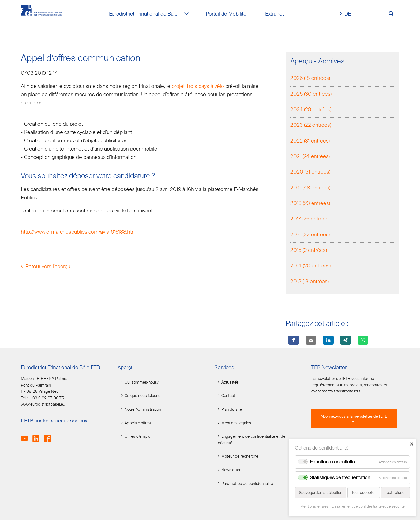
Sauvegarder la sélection (321, 493)
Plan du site (232, 409)
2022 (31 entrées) (310, 141)
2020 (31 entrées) (310, 173)
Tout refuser (395, 493)
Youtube (26, 435)
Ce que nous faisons (142, 396)
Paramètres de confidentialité (247, 484)
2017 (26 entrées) (310, 220)
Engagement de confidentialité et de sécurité (252, 440)
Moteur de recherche (240, 456)
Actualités (230, 382)
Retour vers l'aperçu (48, 267)
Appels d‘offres (138, 423)
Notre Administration (143, 409)
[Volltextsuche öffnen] (393, 14)
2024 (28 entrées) (311, 110)
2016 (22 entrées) (310, 235)
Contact (228, 396)
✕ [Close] (412, 444)
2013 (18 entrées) (310, 282)
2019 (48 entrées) (310, 188)
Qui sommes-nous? (142, 382)
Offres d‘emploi (138, 437)
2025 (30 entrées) (311, 94)
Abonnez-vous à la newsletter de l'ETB (354, 416)
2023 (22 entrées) (311, 126)
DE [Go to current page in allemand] (348, 14)
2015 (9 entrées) (309, 251)
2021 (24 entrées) (310, 157)
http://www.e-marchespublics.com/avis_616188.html (79, 233)
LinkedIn (38, 435)
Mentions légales (236, 423)
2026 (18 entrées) (310, 79)
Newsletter (231, 470)
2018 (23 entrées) (310, 204)
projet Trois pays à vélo (198, 87)
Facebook (49, 435)
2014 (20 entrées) (310, 266)
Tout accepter (364, 493)
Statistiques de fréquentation (340, 478)
